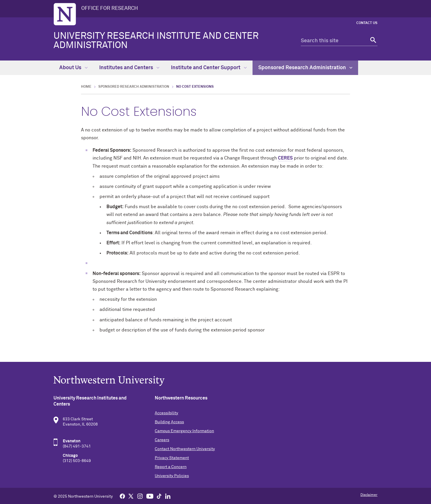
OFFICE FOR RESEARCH (110, 8)
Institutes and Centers (129, 68)
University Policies (172, 476)
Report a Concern (171, 467)
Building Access (169, 422)
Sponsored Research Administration (305, 68)
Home (86, 87)
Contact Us (367, 23)
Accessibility (166, 413)
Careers (162, 440)
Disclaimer (369, 495)
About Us (73, 68)
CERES (285, 158)
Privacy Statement (172, 458)
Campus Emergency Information (184, 431)
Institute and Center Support (209, 68)
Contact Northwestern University (185, 449)
